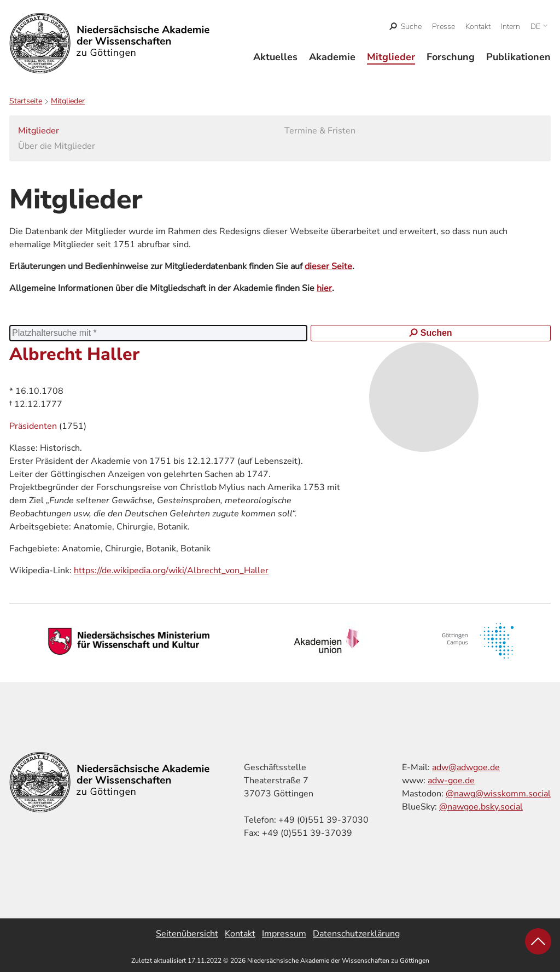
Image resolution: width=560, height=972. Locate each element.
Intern (511, 27)
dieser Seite (328, 266)
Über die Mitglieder (57, 146)
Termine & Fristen (320, 131)
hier (324, 288)
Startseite (26, 101)
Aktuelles (275, 57)
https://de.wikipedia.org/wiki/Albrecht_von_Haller (171, 571)
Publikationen (518, 57)
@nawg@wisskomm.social (498, 794)
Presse (444, 27)
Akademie (332, 57)
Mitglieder (391, 57)
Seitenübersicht (187, 934)
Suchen (431, 333)
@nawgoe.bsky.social (481, 807)
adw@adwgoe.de (466, 767)
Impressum (284, 934)
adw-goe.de (451, 781)
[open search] (406, 27)
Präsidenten (34, 426)
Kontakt (478, 27)
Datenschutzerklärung (356, 934)
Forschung (451, 57)
